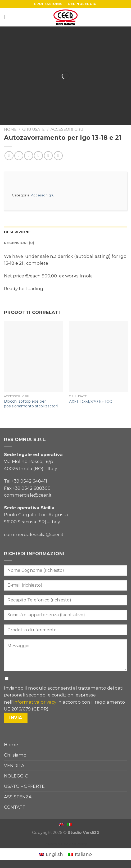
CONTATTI (15, 807)
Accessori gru (67, 129)
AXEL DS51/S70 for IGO (91, 402)
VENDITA (14, 766)
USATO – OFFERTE (24, 786)
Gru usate (33, 129)
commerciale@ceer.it (28, 495)
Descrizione (17, 232)
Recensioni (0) (19, 243)
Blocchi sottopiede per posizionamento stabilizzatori (31, 404)
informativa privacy (35, 702)
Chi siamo (15, 755)
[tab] (65, 232)
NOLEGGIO (16, 776)
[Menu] (7, 17)
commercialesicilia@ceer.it (34, 534)
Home (10, 129)
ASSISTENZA (18, 797)
